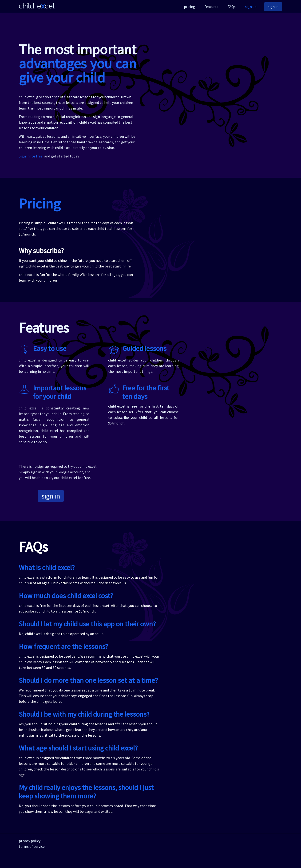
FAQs (232, 7)
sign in (273, 7)
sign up (251, 7)
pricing (190, 7)
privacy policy (30, 841)
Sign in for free (31, 156)
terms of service (32, 846)
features (211, 7)
